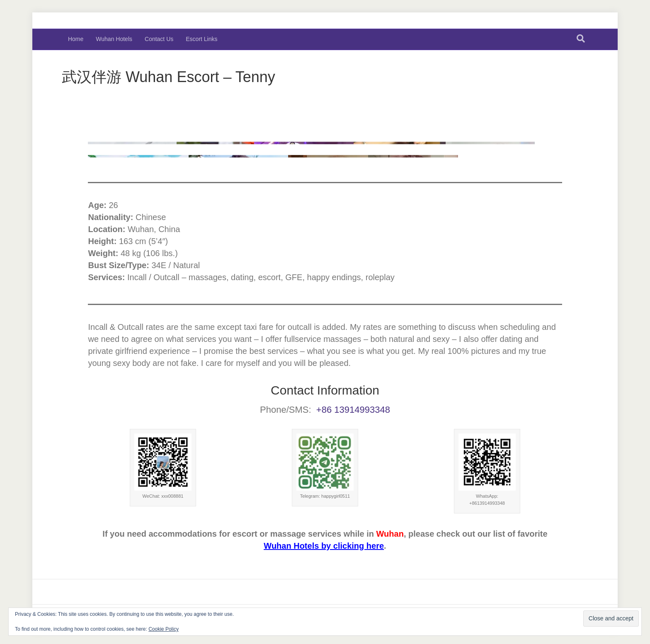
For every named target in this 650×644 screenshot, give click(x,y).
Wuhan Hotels (114, 39)
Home (76, 39)
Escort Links (201, 39)
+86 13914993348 (353, 410)
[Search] (581, 39)
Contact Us (159, 39)
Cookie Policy (164, 629)
